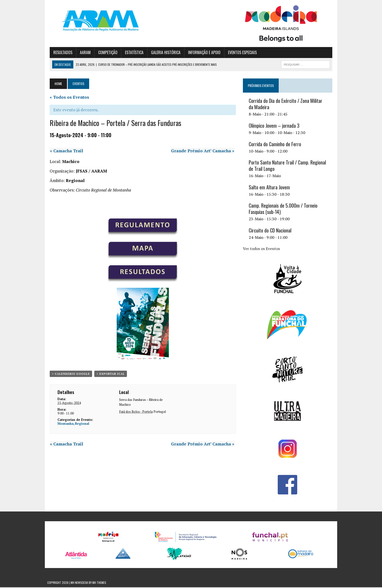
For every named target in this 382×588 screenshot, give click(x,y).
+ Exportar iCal (108, 375)
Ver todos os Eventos (262, 249)
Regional (80, 424)
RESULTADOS (60, 53)
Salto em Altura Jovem (270, 188)
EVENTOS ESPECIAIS (240, 53)
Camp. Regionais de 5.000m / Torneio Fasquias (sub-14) (284, 209)
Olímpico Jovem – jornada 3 (275, 126)
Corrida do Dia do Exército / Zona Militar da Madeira (289, 105)
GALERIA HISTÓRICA (163, 53)
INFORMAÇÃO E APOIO (202, 53)
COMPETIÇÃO (105, 53)
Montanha (63, 424)
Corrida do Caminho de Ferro (276, 145)
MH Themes (99, 583)
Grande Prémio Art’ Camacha (204, 151)
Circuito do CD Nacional (271, 231)
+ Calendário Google (68, 375)
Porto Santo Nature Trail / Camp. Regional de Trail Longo (288, 166)
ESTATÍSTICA (132, 53)
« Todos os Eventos (67, 98)
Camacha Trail (64, 151)
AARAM (83, 53)
